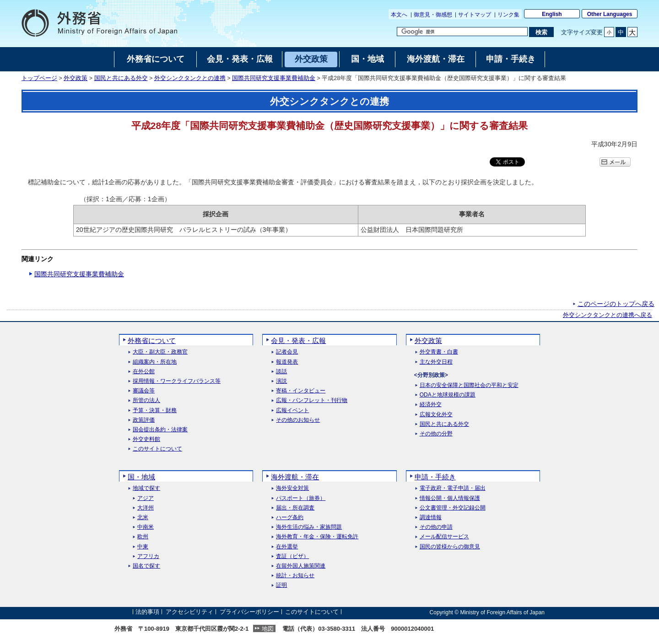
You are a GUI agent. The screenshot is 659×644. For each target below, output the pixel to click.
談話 (281, 372)
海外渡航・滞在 (295, 477)
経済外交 (431, 405)
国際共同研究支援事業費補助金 (274, 78)
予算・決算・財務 (155, 411)
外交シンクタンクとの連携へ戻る (608, 315)
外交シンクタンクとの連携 (190, 78)
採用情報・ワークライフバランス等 (177, 381)
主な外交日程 (436, 362)
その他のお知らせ (298, 420)
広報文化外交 (436, 415)
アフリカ (148, 556)
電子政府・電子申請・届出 (453, 488)
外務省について (152, 341)
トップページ (39, 78)
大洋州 (146, 508)
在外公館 (144, 372)
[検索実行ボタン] (541, 32)
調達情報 (431, 518)
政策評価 (144, 420)
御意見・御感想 (433, 15)
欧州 (143, 537)
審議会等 (144, 391)
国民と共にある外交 (121, 78)
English (552, 14)
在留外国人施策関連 (301, 566)
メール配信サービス (444, 537)
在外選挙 (287, 547)
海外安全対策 (292, 488)
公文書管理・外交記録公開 (453, 508)
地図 (268, 629)
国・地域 (141, 477)
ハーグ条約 (290, 518)
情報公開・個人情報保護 (450, 498)
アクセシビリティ (189, 612)
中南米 (146, 527)
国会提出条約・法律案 (160, 430)
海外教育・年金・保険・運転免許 (317, 537)
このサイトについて (157, 449)
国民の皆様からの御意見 (450, 547)
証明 (281, 585)
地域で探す (146, 488)
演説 (281, 381)
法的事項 (147, 612)
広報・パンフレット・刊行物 (312, 400)
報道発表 (287, 362)
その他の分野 (436, 434)
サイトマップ (475, 15)
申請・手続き (435, 477)
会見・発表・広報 (298, 341)
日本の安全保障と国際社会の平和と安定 (469, 385)
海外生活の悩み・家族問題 (309, 527)
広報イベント (292, 411)
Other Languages (610, 14)
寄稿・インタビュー (301, 391)
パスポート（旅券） (301, 498)
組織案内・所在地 (155, 362)
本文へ (399, 15)
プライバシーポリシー (249, 612)
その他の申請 (436, 527)
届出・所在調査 (295, 508)
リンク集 (508, 15)
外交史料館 (146, 439)
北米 (143, 518)
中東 (143, 547)
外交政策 (76, 78)
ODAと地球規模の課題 (448, 395)
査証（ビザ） (292, 556)
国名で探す (146, 566)
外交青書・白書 (439, 352)
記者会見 (287, 352)
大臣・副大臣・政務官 (160, 352)
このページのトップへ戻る (616, 304)
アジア (146, 498)
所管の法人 (146, 400)
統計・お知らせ (295, 576)
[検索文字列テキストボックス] (462, 32)
